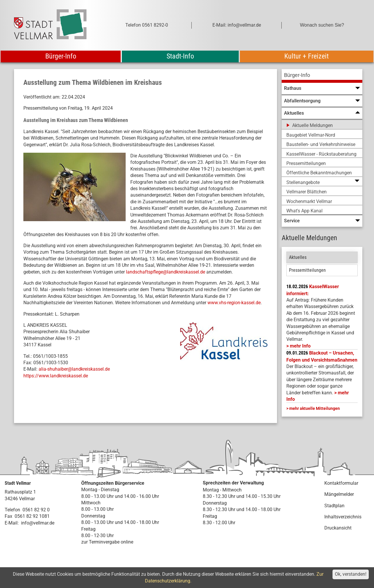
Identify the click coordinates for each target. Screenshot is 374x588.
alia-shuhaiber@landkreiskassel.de (74, 369)
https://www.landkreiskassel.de (56, 376)
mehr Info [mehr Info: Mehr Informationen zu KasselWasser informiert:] (300, 346)
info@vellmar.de (38, 523)
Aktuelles (298, 257)
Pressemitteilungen (307, 270)
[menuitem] (322, 76)
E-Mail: (12, 523)
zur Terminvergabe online (107, 542)
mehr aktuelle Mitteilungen (315, 408)
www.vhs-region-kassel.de (234, 303)
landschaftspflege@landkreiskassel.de (166, 272)
